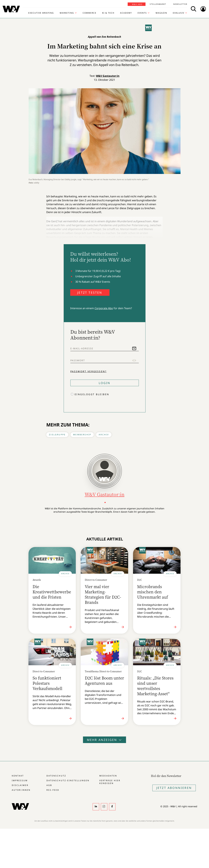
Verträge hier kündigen (110, 782)
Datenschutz (56, 776)
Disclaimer (20, 785)
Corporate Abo (104, 308)
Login (105, 383)
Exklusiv (179, 13)
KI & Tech (108, 13)
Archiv (104, 435)
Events (142, 13)
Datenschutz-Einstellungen (68, 780)
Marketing (67, 13)
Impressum (20, 780)
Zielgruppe (57, 435)
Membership (82, 435)
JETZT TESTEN (90, 292)
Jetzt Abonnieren (174, 788)
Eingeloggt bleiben (92, 394)
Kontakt (18, 776)
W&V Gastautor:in (108, 76)
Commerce (90, 13)
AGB (49, 785)
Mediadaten (108, 776)
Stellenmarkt (158, 4)
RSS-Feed (53, 790)
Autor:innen (21, 790)
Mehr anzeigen (105, 740)
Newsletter (180, 4)
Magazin (161, 13)
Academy (126, 13)
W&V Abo (137, 4)
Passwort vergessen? (89, 371)
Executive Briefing (41, 13)
